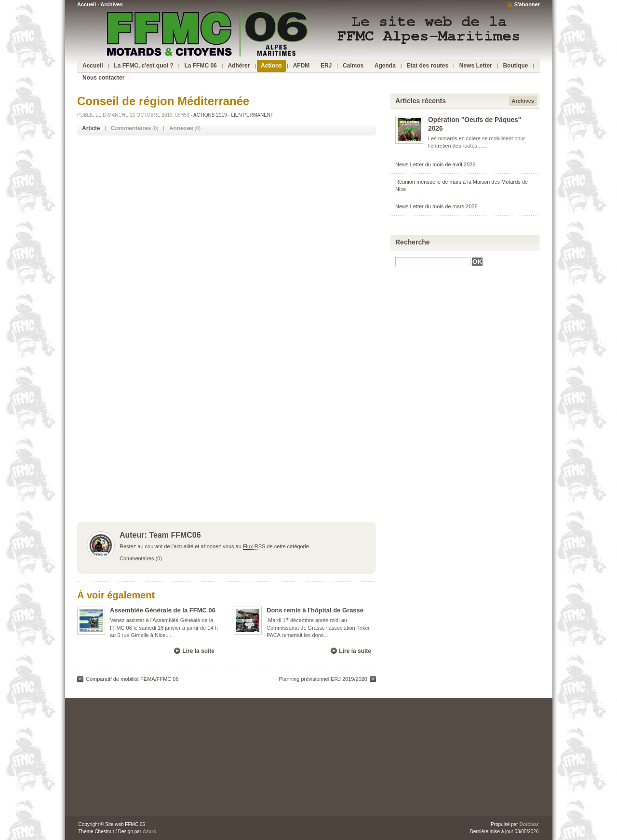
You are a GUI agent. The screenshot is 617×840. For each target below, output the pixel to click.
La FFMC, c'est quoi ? (144, 66)
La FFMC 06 (200, 66)
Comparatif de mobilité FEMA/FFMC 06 (132, 679)
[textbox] (433, 262)
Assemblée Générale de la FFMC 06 (163, 610)
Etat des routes (427, 66)
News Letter (476, 66)
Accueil (87, 4)
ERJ (326, 66)
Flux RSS (254, 546)
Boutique (515, 66)
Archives (111, 4)
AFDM (302, 66)
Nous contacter (103, 78)
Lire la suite (198, 651)
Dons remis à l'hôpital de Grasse (315, 610)
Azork (149, 832)
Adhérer (239, 66)
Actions (271, 66)
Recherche (413, 242)
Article (91, 128)
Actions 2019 (210, 115)
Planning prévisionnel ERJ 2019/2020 (323, 679)
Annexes (181, 128)
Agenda (385, 66)
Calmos (353, 66)
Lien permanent (252, 115)
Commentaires (131, 128)
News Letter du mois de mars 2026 (436, 206)
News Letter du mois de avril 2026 (435, 164)
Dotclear (529, 824)
